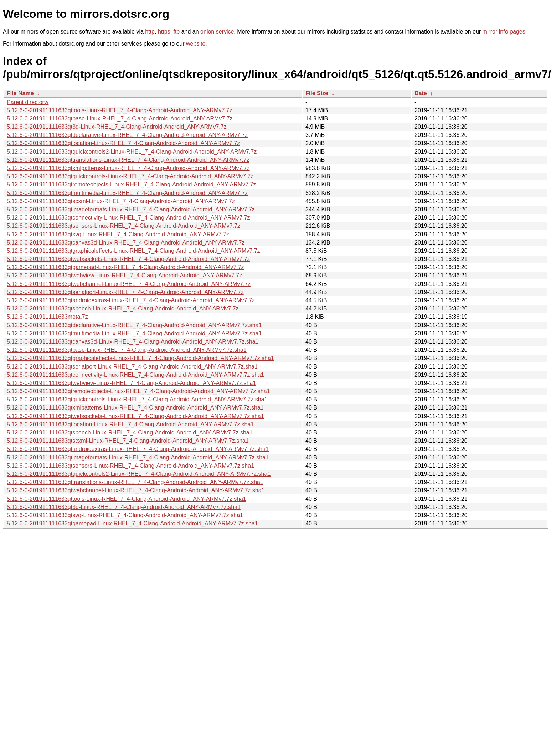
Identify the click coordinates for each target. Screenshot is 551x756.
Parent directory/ (28, 102)
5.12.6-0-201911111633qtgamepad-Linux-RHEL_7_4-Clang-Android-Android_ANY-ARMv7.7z (125, 267)
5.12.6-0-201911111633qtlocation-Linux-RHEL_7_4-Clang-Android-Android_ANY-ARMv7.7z (123, 143)
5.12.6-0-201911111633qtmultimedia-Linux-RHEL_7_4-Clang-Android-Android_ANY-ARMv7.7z (127, 193)
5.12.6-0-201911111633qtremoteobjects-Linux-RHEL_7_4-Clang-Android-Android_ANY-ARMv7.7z (131, 184)
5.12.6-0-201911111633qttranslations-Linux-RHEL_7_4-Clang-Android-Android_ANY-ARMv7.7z (128, 160)
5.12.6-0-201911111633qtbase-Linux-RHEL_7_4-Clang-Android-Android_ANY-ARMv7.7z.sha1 (127, 350)
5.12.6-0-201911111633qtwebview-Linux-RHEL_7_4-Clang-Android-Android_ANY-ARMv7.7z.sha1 (131, 383)
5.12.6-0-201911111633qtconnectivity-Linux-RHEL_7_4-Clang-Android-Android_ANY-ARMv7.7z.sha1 (135, 375)
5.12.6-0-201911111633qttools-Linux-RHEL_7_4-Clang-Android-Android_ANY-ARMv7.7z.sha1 (127, 499)
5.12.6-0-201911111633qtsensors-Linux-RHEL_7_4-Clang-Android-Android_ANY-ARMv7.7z (123, 226)
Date (421, 93)
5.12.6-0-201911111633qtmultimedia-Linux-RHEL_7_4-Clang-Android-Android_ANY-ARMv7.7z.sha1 (134, 333)
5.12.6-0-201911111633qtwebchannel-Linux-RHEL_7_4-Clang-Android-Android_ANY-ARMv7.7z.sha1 (136, 490)
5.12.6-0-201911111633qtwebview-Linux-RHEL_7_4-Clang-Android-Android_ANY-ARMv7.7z (124, 275)
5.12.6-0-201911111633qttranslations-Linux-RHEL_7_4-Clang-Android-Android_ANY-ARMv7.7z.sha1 (135, 482)
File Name (20, 93)
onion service (217, 32)
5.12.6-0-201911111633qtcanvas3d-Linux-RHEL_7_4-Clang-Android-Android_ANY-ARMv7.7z (126, 243)
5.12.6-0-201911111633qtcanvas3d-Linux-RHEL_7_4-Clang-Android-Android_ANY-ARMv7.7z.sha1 (133, 342)
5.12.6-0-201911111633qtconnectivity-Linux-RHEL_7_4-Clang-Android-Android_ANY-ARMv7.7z (128, 218)
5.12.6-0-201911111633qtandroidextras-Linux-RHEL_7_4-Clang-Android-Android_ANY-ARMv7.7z (131, 300)
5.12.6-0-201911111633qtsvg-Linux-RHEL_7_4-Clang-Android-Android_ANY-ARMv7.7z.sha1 (125, 515)
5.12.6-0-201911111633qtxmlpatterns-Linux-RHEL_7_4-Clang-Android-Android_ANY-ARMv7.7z (128, 168)
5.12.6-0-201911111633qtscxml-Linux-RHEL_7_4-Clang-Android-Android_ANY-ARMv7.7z (121, 201)
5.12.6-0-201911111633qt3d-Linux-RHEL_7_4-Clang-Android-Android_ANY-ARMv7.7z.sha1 (124, 507)
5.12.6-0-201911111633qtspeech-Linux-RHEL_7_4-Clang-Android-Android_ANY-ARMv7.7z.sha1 (130, 433)
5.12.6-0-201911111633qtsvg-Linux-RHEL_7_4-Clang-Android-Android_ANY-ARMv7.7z (118, 234)
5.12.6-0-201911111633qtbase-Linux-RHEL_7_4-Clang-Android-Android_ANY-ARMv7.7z (120, 119)
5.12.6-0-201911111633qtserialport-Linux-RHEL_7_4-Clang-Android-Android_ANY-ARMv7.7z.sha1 (132, 367)
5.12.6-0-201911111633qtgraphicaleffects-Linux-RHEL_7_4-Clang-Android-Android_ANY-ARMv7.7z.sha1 (140, 358)
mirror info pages (504, 32)
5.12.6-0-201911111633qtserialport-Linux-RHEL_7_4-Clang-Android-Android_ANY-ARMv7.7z (125, 292)
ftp (176, 32)
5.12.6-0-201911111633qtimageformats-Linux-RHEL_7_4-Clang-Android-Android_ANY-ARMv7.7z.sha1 (138, 457)
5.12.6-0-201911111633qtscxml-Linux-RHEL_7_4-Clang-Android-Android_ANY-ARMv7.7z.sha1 (128, 441)
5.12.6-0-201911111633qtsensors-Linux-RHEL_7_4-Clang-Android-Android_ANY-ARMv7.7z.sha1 (130, 466)
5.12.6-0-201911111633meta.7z (47, 317)
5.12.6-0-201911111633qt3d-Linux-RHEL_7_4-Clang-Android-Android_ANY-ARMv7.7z (117, 127)
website (196, 44)
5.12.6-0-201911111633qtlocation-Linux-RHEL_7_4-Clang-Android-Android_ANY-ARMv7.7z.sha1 (130, 424)
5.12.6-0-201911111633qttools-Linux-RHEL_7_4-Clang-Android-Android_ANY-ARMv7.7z (120, 110)
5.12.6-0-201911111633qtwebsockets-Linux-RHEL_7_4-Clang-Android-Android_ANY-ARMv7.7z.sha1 (135, 416)
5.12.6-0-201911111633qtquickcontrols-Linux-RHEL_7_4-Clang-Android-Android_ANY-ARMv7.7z (130, 176)
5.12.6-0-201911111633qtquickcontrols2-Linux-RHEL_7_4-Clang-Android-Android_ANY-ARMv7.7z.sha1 (139, 474)
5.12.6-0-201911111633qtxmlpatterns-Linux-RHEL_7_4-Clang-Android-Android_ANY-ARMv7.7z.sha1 (135, 408)
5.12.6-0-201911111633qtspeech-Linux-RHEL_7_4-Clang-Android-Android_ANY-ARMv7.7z (123, 308)
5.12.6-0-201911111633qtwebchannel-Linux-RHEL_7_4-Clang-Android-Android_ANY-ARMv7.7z (129, 284)
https (164, 32)
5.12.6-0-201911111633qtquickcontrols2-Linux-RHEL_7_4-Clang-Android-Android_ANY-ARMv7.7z (132, 152)
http (150, 32)
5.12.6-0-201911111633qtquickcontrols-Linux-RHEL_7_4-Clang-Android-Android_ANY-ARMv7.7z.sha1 (137, 399)
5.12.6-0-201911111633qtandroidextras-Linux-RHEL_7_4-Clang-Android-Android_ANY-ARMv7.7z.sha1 (138, 449)
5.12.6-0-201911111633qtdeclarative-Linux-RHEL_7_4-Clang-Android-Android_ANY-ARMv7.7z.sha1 (134, 325)
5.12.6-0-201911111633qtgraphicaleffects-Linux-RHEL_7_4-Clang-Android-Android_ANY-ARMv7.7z (133, 251)
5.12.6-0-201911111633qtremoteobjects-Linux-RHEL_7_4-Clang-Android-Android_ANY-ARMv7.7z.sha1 (138, 391)
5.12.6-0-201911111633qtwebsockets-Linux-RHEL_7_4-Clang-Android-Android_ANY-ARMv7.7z (128, 259)
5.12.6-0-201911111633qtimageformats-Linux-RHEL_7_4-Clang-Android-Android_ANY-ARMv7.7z (131, 209)
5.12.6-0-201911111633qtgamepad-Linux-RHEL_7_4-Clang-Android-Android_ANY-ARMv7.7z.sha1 (132, 523)
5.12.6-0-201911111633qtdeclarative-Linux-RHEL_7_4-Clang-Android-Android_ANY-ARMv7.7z (127, 135)
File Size (317, 93)
